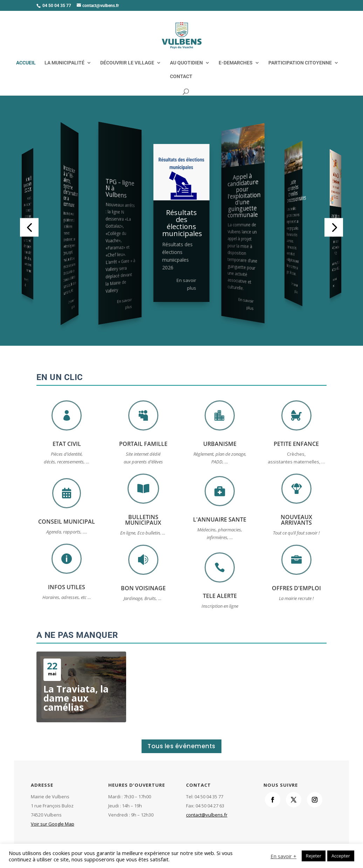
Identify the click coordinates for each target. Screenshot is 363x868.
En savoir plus (26, 282)
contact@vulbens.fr (207, 815)
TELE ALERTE (220, 596)
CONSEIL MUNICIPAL (67, 522)
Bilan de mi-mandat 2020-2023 (28, 184)
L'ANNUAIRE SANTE (220, 519)
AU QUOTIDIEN (186, 63)
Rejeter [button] (314, 856)
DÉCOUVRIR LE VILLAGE (127, 63)
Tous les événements (181, 746)
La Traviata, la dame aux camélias (76, 698)
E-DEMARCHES (236, 63)
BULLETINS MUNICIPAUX (143, 520)
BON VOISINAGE (143, 588)
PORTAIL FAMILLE (143, 444)
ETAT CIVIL (67, 444)
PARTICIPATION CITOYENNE (300, 63)
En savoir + (283, 856)
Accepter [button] (341, 856)
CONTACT (181, 77)
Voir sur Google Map (53, 824)
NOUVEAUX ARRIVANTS (296, 520)
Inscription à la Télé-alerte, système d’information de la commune (71, 186)
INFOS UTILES (67, 587)
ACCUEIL (26, 63)
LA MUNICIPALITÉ (64, 63)
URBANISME (220, 444)
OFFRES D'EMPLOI (296, 588)
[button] (29, 227)
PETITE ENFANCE (296, 444)
